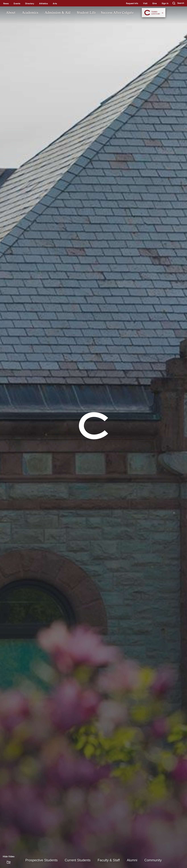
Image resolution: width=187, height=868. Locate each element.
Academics (30, 12)
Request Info (132, 3)
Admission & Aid (58, 12)
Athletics (43, 4)
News (6, 4)
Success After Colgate (117, 12)
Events (17, 4)
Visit (145, 3)
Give (155, 3)
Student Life (86, 12)
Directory (30, 4)
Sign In (165, 3)
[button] (178, 3)
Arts (55, 4)
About (11, 12)
